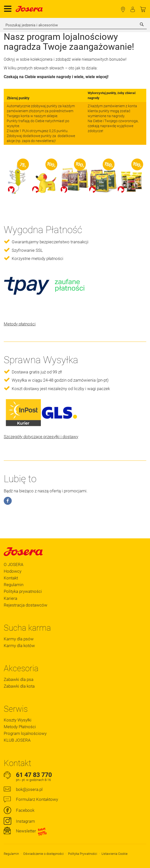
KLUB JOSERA (17, 740)
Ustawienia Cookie (114, 854)
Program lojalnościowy (25, 733)
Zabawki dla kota (19, 686)
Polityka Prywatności (83, 854)
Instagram (25, 821)
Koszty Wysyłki (18, 720)
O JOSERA (14, 564)
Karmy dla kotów (19, 646)
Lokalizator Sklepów (123, 10)
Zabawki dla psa (19, 679)
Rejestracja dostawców (26, 605)
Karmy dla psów (19, 639)
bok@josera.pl (29, 789)
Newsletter (32, 831)
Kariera (10, 598)
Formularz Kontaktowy (37, 799)
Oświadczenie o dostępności (43, 854)
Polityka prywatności (23, 591)
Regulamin (14, 585)
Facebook (25, 810)
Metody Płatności (20, 727)
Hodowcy (13, 571)
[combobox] (75, 25)
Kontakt (11, 578)
